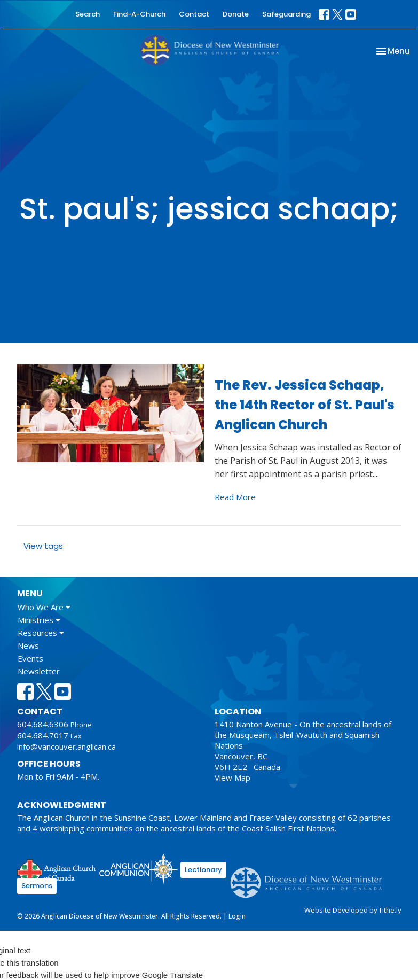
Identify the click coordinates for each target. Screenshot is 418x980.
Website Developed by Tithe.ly (353, 910)
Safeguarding (286, 14)
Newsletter (39, 671)
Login (237, 916)
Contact (194, 14)
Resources (41, 633)
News (28, 645)
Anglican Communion (139, 869)
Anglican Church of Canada (57, 870)
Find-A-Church (139, 14)
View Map (232, 777)
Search (88, 14)
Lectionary (203, 870)
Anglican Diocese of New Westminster (310, 877)
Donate (236, 14)
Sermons (37, 886)
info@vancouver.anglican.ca (66, 746)
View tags (43, 546)
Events (30, 658)
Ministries (39, 620)
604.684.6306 (43, 724)
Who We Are (44, 607)
